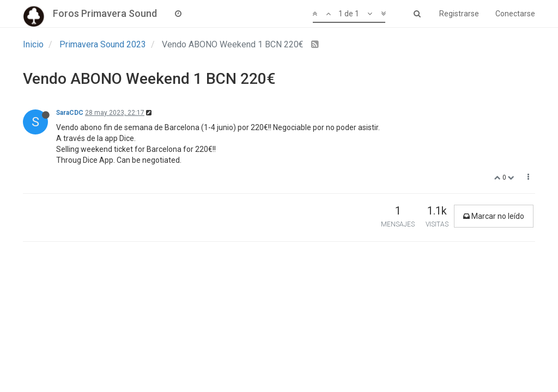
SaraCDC (70, 113)
